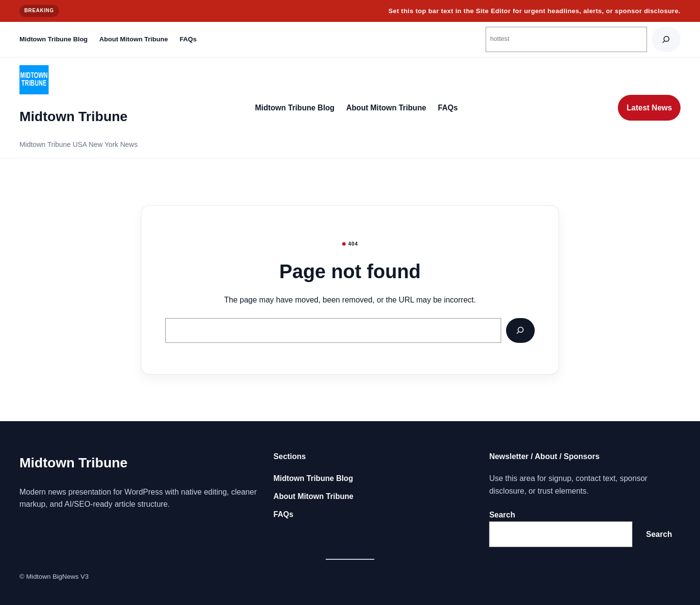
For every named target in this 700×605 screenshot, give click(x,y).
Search (502, 515)
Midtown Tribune (73, 116)
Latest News (649, 108)
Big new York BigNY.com (644, 577)
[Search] (666, 39)
